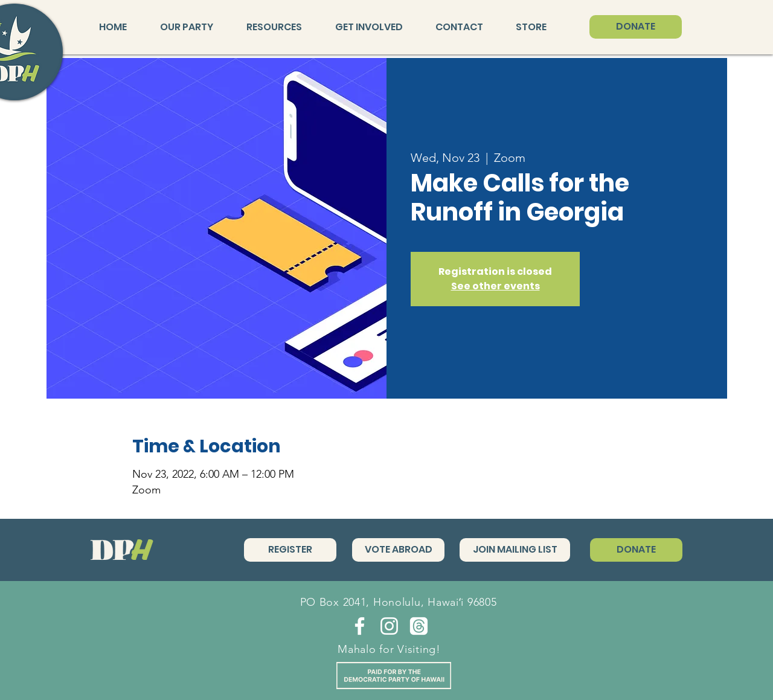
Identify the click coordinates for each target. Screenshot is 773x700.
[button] (194, 27)
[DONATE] (636, 27)
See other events (496, 286)
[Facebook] (360, 626)
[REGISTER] (290, 550)
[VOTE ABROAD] (398, 550)
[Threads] (419, 626)
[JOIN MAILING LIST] (515, 550)
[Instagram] (389, 626)
